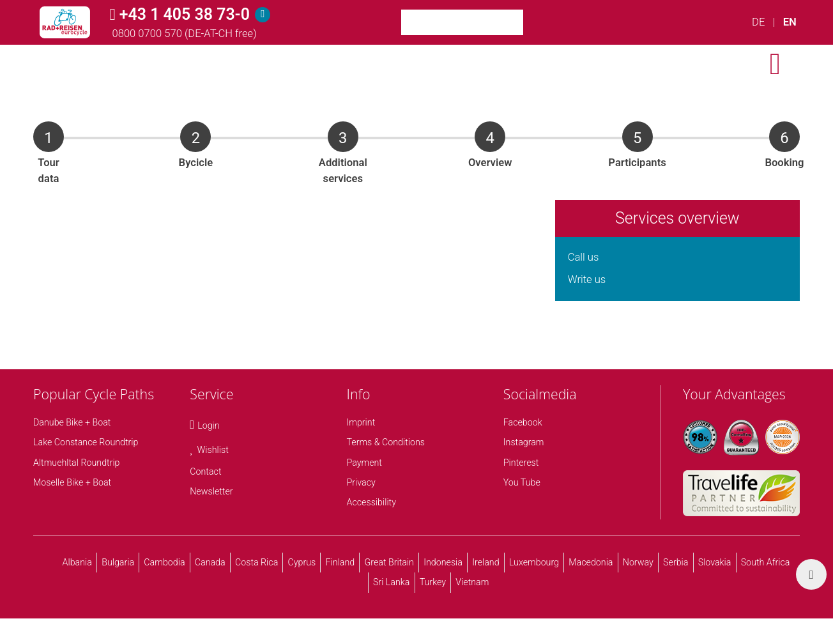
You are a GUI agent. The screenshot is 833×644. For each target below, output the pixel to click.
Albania (77, 562)
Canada (210, 562)
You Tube (522, 482)
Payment (364, 463)
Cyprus (302, 562)
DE (758, 22)
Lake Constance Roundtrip (86, 442)
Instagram (524, 442)
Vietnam (472, 582)
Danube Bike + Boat (72, 422)
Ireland (485, 562)
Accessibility (371, 502)
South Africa (766, 562)
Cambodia (164, 562)
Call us (584, 257)
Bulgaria (118, 562)
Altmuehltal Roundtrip (77, 463)
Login (208, 425)
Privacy (361, 482)
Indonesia (443, 562)
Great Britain (389, 562)
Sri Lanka (392, 582)
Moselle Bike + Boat (72, 482)
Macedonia (591, 562)
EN (790, 22)
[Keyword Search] (462, 22)
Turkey (433, 582)
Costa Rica (256, 562)
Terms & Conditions (386, 442)
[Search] (539, 22)
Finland (340, 562)
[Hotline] (263, 15)
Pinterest (521, 463)
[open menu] (775, 64)
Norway (638, 562)
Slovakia (715, 562)
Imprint (361, 422)
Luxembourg (534, 562)
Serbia (676, 562)
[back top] (811, 574)
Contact (205, 471)
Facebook (523, 422)
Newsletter (211, 491)
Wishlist (213, 450)
